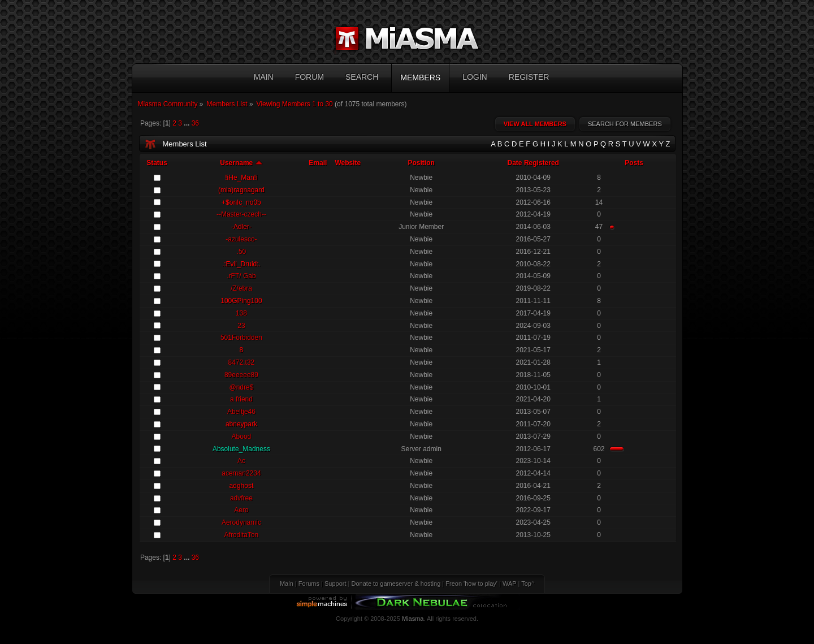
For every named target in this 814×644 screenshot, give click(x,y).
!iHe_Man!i (241, 178)
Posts (634, 163)
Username (241, 163)
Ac (241, 461)
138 (241, 313)
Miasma (413, 619)
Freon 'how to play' (471, 584)
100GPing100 (241, 301)
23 (241, 326)
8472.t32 (242, 362)
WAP (509, 584)
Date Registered (533, 163)
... (187, 123)
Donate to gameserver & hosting (396, 584)
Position (421, 163)
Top (526, 584)
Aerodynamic (241, 522)
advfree (241, 498)
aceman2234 (241, 473)
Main (287, 584)
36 (195, 123)
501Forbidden (241, 338)
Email (318, 163)
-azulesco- (241, 239)
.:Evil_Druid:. (241, 264)
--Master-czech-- (241, 214)
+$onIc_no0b (241, 202)
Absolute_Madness (241, 449)
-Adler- (241, 227)
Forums (309, 584)
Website (348, 163)
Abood (242, 436)
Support (335, 584)
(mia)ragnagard (241, 190)
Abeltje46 (241, 412)
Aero (241, 510)
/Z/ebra (241, 288)
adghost (242, 486)
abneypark (241, 424)
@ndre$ (241, 387)
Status (157, 163)
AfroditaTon (242, 535)
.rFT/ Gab (241, 276)
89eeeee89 (241, 375)
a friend (241, 399)
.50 (242, 252)
